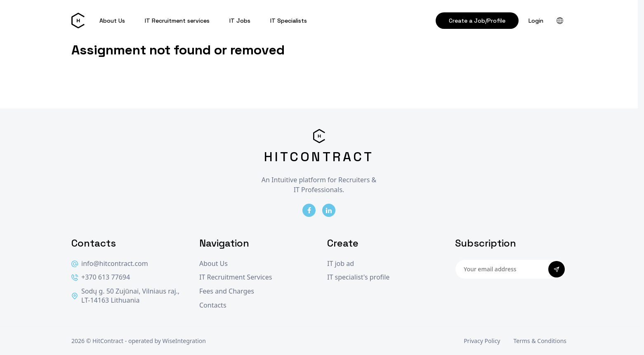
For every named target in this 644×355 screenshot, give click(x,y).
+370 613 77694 (101, 277)
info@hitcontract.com (110, 264)
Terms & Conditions (540, 341)
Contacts (213, 305)
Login (536, 21)
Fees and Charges (227, 291)
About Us (112, 21)
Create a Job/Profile (477, 21)
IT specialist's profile (358, 277)
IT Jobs (240, 21)
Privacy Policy (482, 341)
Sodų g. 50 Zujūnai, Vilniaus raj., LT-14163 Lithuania (125, 296)
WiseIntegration (184, 341)
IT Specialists (289, 21)
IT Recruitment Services (236, 277)
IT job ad (341, 264)
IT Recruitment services (177, 21)
